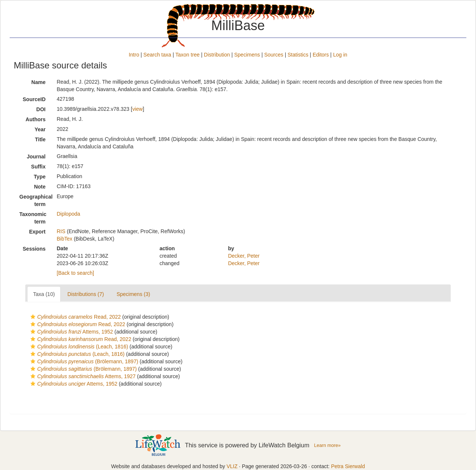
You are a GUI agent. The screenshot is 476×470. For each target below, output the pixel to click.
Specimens (247, 55)
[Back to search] (75, 273)
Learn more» (327, 445)
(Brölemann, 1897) (83, 361)
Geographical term (35, 200)
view (138, 109)
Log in (340, 55)
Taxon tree (188, 55)
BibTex (65, 239)
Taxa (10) (44, 294)
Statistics (298, 55)
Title (40, 139)
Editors (321, 55)
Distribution (217, 55)
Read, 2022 (75, 317)
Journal (36, 157)
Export (37, 232)
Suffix (38, 167)
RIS (61, 231)
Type (40, 177)
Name (38, 82)
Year (40, 129)
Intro (134, 55)
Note (40, 187)
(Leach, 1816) (78, 347)
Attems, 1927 (82, 376)
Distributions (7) (86, 294)
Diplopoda (69, 214)
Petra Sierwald (348, 466)
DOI (41, 109)
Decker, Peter (244, 256)
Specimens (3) (133, 294)
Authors (36, 119)
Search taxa (157, 55)
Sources (274, 55)
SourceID (34, 99)
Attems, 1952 (71, 332)
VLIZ (232, 466)
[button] (33, 317)
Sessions (34, 249)
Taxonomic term (33, 218)
